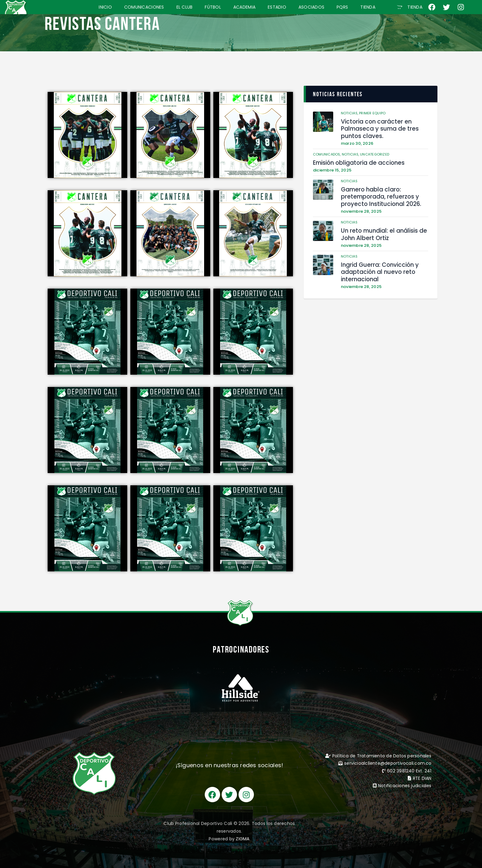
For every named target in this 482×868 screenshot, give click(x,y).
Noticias (349, 180)
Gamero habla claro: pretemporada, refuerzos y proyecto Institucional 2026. (379, 195)
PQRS (342, 7)
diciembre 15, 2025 (332, 169)
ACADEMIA (244, 7)
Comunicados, (327, 153)
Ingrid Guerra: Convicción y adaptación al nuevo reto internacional (378, 269)
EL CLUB (185, 7)
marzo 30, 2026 (357, 142)
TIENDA (368, 7)
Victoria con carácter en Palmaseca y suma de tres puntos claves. (378, 128)
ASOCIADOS (311, 7)
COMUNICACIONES (144, 7)
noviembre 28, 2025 (361, 209)
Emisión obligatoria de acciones (357, 162)
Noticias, (350, 113)
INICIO (105, 7)
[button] (410, 7)
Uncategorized (375, 153)
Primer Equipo (373, 113)
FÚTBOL (213, 7)
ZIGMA (243, 839)
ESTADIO (277, 7)
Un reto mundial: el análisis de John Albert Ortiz (382, 232)
